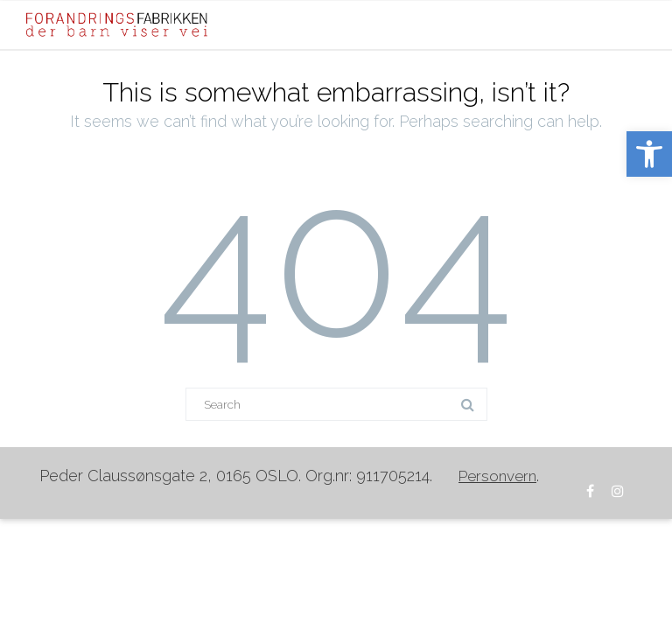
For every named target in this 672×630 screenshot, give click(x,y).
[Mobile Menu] (628, 25)
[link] (649, 154)
